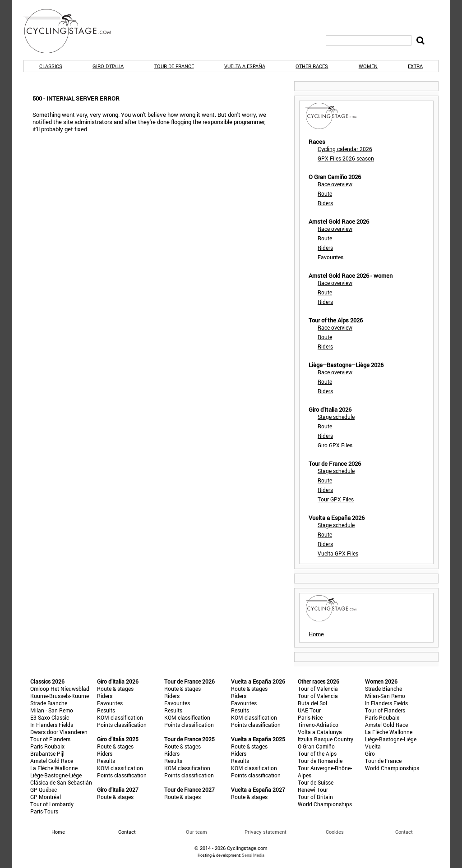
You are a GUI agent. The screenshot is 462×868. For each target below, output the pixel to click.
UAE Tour (309, 710)
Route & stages (115, 689)
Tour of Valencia (318, 689)
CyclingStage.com (73, 31)
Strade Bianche (49, 703)
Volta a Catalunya (320, 732)
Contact (404, 832)
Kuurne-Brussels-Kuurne (60, 696)
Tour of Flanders (50, 739)
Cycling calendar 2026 (345, 149)
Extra (415, 66)
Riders (325, 203)
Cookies (335, 832)
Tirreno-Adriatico (318, 725)
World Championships (325, 804)
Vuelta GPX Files (338, 553)
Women (368, 66)
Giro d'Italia (108, 66)
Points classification (122, 725)
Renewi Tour (313, 790)
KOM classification (120, 717)
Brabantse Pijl (47, 753)
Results (106, 710)
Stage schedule (336, 417)
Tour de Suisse (316, 782)
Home (316, 634)
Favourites (330, 257)
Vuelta (373, 746)
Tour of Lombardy (52, 804)
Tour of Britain (315, 797)
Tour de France (174, 66)
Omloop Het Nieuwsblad (60, 689)
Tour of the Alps (317, 753)
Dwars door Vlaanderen (59, 732)
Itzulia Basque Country (326, 739)
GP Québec (44, 790)
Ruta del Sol (312, 703)
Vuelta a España (245, 66)
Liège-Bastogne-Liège (56, 775)
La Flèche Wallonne (54, 768)
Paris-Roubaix (47, 746)
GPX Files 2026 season (346, 158)
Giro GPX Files (335, 445)
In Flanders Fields (52, 725)
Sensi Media (253, 855)
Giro (370, 753)
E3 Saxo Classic (50, 717)
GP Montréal (46, 797)
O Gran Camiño (316, 746)
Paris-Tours (44, 811)
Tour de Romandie (320, 761)
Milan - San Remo (52, 710)
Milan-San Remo (385, 696)
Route (325, 193)
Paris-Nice (310, 717)
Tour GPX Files (336, 499)
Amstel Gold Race (52, 761)
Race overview (335, 184)
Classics (51, 66)
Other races (312, 66)
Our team (196, 832)
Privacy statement (266, 832)
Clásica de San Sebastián (61, 782)
